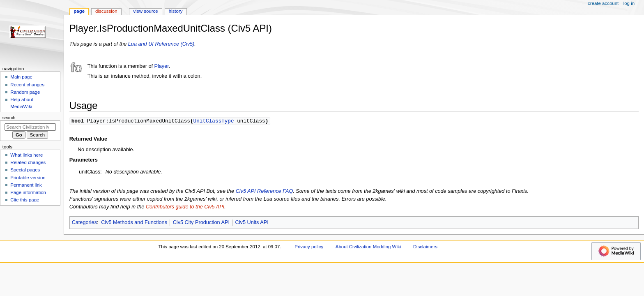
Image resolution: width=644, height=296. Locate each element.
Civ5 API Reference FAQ (264, 192)
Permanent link (26, 185)
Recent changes (27, 85)
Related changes (28, 162)
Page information (28, 192)
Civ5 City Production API (201, 223)
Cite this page (25, 200)
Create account (603, 3)
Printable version (28, 178)
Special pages (25, 170)
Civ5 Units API (252, 223)
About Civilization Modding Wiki (368, 247)
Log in (629, 3)
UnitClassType (214, 121)
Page (79, 11)
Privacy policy (309, 247)
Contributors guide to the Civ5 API (185, 207)
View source (145, 11)
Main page (21, 77)
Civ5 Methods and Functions (134, 223)
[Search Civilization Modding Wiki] (30, 127)
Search (9, 118)
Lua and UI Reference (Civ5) (161, 44)
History (176, 11)
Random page (25, 92)
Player (162, 66)
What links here (26, 155)
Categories (84, 223)
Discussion (106, 11)
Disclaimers (425, 247)
